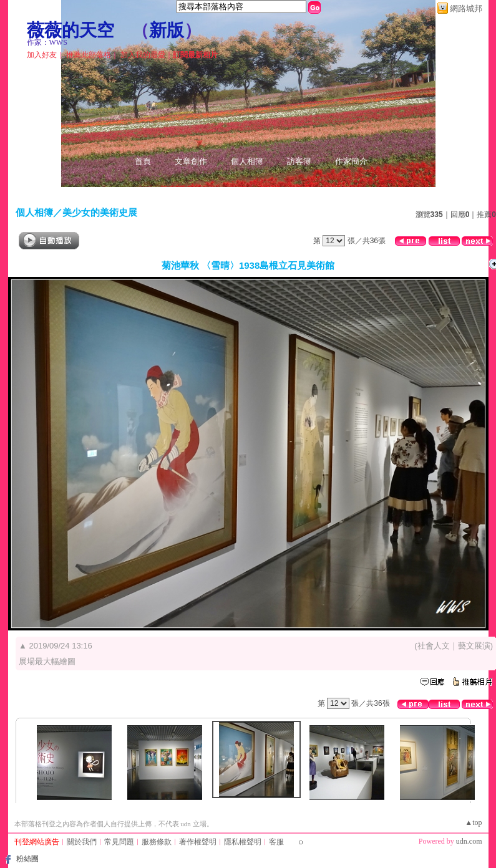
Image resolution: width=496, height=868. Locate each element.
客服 (276, 842)
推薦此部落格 (89, 55)
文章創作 (191, 161)
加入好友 (42, 55)
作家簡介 (351, 161)
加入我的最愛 (143, 55)
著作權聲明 (198, 842)
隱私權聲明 (243, 842)
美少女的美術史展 (100, 212)
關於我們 (82, 842)
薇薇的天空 (71, 30)
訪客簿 (299, 161)
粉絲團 (27, 859)
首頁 (143, 161)
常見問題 (119, 842)
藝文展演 (474, 646)
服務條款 (157, 842)
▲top (473, 822)
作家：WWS (47, 42)
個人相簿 (247, 161)
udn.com (469, 841)
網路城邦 (466, 8)
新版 (167, 30)
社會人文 (434, 646)
